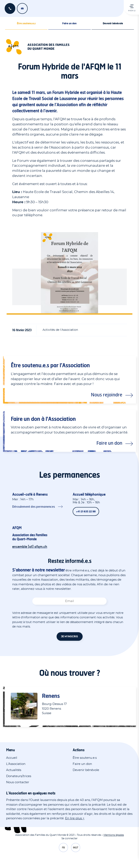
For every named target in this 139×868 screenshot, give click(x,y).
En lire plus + (75, 818)
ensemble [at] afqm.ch (22, 8)
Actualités (14, 770)
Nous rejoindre (107, 395)
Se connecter (69, 838)
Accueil (12, 758)
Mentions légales (114, 835)
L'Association (16, 764)
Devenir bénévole (113, 23)
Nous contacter (18, 782)
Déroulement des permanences (34, 507)
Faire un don (69, 23)
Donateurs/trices (19, 776)
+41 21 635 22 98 (10, 8)
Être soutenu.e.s (26, 23)
